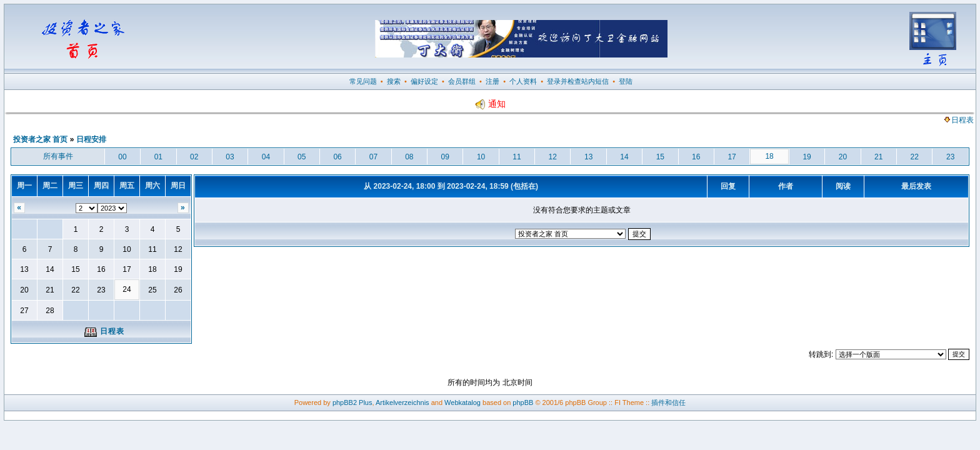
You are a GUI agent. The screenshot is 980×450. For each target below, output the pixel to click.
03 (230, 157)
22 (914, 157)
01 (158, 157)
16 (696, 157)
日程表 (959, 120)
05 (302, 157)
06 (337, 157)
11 (517, 157)
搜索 (394, 81)
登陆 (626, 81)
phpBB (523, 402)
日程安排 (91, 139)
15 (660, 157)
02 (194, 157)
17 (732, 157)
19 (807, 157)
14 (624, 157)
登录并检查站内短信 (578, 81)
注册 (492, 81)
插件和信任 (668, 402)
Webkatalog (462, 402)
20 (843, 157)
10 (481, 157)
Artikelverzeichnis (402, 402)
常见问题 (363, 81)
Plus (365, 402)
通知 (490, 104)
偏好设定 (424, 81)
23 (950, 157)
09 (445, 157)
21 (878, 157)
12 (553, 157)
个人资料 (523, 81)
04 (266, 157)
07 (373, 157)
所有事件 (58, 156)
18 (769, 156)
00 (122, 157)
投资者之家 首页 (40, 139)
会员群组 (462, 81)
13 (588, 157)
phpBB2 (345, 402)
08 (409, 157)
